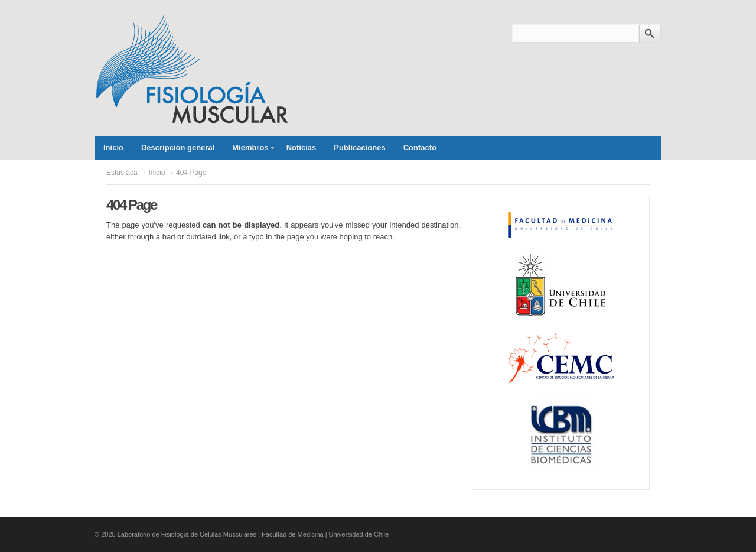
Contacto (420, 147)
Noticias (302, 147)
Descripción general (178, 147)
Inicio (113, 147)
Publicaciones (359, 147)
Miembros (249, 151)
